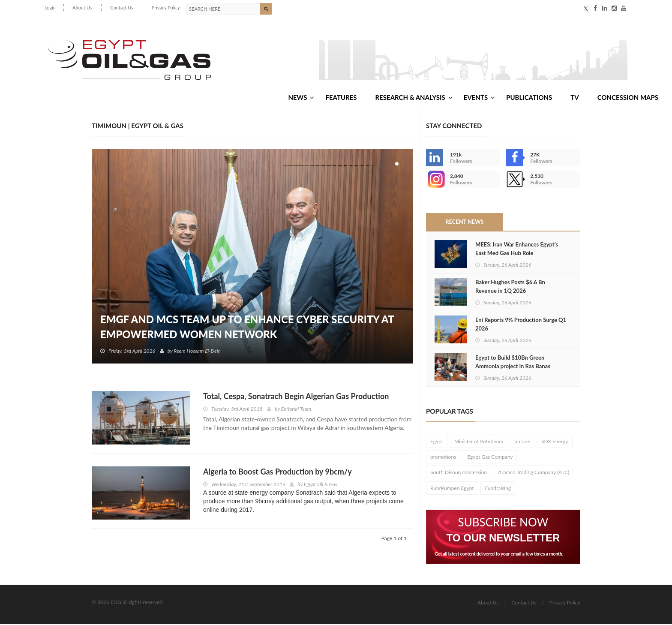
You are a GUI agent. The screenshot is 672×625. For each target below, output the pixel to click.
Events (479, 98)
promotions (443, 458)
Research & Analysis (414, 98)
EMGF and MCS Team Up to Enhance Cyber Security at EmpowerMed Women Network (248, 328)
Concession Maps (628, 98)
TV (574, 98)
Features (341, 98)
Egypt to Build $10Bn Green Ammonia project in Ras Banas (513, 363)
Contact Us (122, 8)
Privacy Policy (166, 8)
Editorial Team (296, 410)
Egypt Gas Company (490, 458)
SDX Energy (555, 443)
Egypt (437, 443)
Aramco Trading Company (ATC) (534, 474)
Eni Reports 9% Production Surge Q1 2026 (521, 325)
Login (50, 8)
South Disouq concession (459, 474)
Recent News (465, 223)
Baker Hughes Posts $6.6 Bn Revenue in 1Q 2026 (510, 288)
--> (435, 181)
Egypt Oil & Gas (321, 485)
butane (522, 443)
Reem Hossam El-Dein (198, 353)
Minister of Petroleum (479, 443)
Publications (529, 98)
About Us (82, 8)
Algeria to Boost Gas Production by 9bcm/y (277, 473)
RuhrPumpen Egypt (452, 489)
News (301, 98)
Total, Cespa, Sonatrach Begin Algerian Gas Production (296, 398)
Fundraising (498, 489)
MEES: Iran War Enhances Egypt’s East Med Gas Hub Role (517, 250)
